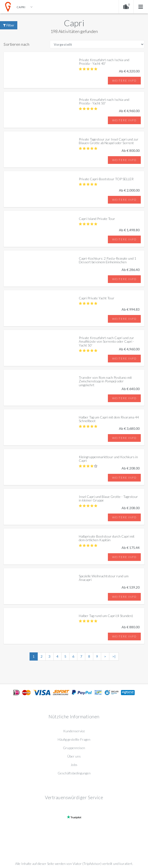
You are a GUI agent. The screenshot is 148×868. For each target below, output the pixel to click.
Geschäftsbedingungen (74, 773)
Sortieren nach (16, 44)
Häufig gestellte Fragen (74, 739)
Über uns (74, 756)
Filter (9, 25)
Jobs (74, 765)
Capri (74, 23)
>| (114, 656)
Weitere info (124, 80)
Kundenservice (74, 731)
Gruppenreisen (74, 748)
